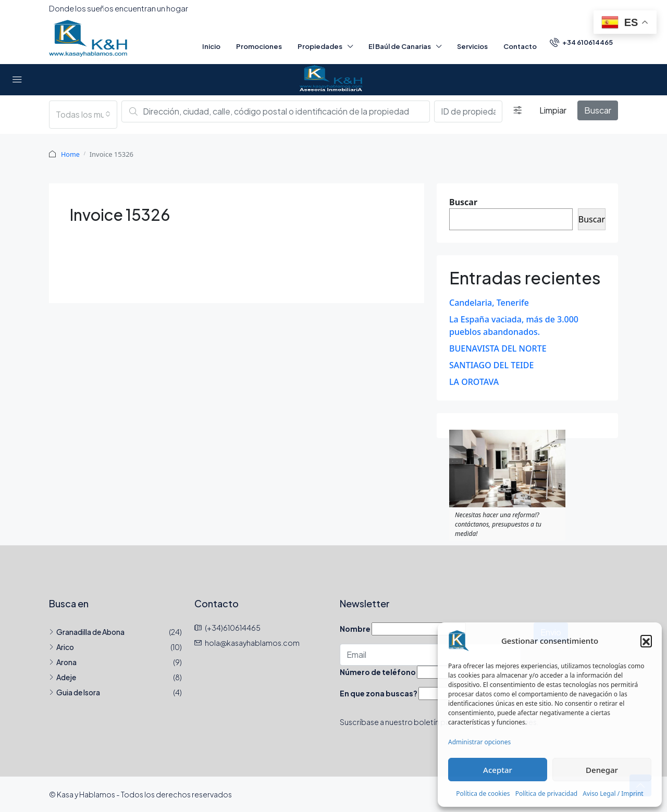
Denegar (602, 770)
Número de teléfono (378, 671)
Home (71, 154)
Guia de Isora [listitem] (75, 692)
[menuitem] (581, 42)
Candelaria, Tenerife (489, 302)
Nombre (355, 628)
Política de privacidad (547, 794)
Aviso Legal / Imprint (613, 794)
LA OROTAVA (474, 381)
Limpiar (553, 110)
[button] (646, 641)
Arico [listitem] (61, 646)
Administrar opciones (479, 742)
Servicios (472, 46)
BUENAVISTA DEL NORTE (498, 348)
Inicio (211, 46)
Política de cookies (483, 794)
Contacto (520, 46)
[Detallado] (517, 110)
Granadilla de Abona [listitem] (87, 631)
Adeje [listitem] (63, 677)
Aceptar (498, 770)
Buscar (598, 110)
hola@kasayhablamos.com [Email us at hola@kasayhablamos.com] (252, 642)
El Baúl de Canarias (400, 46)
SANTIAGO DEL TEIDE (491, 365)
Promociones (259, 46)
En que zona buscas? (379, 693)
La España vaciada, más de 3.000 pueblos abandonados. (514, 325)
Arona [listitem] (63, 661)
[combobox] (83, 115)
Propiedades (320, 46)
